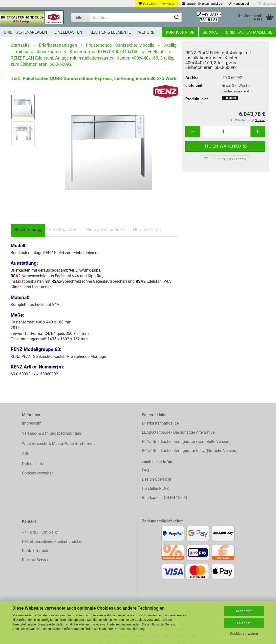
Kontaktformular (36, 551)
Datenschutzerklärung (129, 629)
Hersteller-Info (147, 229)
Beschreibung (28, 229)
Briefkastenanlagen (26, 32)
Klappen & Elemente (110, 32)
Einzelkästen (68, 32)
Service (210, 32)
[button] (193, 131)
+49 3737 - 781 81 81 (41, 533)
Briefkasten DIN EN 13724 (164, 498)
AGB (26, 454)
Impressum (32, 423)
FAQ (145, 470)
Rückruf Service (36, 560)
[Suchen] (177, 18)
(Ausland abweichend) (236, 92)
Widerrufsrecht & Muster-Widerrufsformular (59, 443)
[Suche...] (80, 17)
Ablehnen (244, 623)
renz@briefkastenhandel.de (202, 4)
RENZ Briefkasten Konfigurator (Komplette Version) (186, 441)
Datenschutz (33, 464)
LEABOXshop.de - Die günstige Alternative (178, 432)
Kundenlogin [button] (240, 4)
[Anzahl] (225, 131)
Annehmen (244, 611)
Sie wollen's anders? (106, 229)
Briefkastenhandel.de (249, 32)
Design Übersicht (157, 479)
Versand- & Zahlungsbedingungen (52, 433)
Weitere (146, 32)
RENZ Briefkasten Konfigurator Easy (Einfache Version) (190, 451)
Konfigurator (180, 32)
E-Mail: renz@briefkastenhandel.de (53, 542)
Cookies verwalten (244, 634)
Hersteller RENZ (155, 488)
